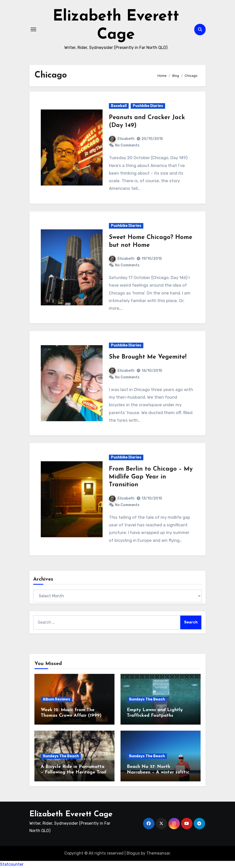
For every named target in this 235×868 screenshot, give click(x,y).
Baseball (119, 106)
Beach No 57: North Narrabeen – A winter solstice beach (159, 772)
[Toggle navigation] (33, 29)
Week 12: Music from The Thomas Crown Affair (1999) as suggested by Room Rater (74, 715)
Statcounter (12, 864)
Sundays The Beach (147, 699)
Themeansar (158, 853)
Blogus (133, 853)
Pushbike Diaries (148, 106)
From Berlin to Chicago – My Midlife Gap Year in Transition (151, 477)
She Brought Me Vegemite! (148, 357)
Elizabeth (122, 139)
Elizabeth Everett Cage (71, 814)
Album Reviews (56, 699)
